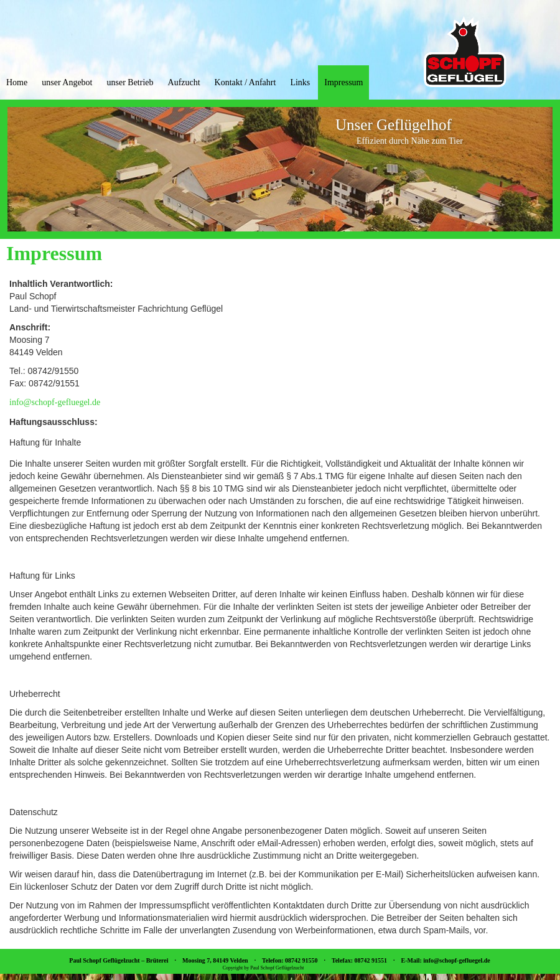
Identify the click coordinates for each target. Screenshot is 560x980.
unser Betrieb (130, 82)
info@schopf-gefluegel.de (55, 402)
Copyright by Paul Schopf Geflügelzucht (264, 968)
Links (300, 82)
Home (17, 82)
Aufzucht (184, 82)
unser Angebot (67, 82)
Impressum (343, 82)
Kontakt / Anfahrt (245, 82)
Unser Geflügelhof (394, 125)
